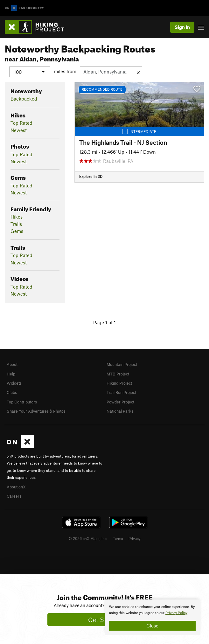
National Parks (120, 411)
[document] (152, 617)
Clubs (12, 392)
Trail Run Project (121, 392)
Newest (19, 130)
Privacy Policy (176, 613)
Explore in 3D (91, 176)
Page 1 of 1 (104, 322)
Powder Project (120, 402)
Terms (118, 538)
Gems (17, 231)
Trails (16, 224)
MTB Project (118, 374)
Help (11, 374)
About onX (16, 487)
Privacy (135, 538)
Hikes (17, 217)
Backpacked (24, 99)
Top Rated (21, 123)
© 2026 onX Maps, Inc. (88, 538)
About (12, 364)
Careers (14, 496)
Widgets (14, 383)
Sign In (182, 27)
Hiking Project (119, 383)
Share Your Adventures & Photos (36, 411)
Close (152, 626)
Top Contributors (22, 402)
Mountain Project (122, 364)
